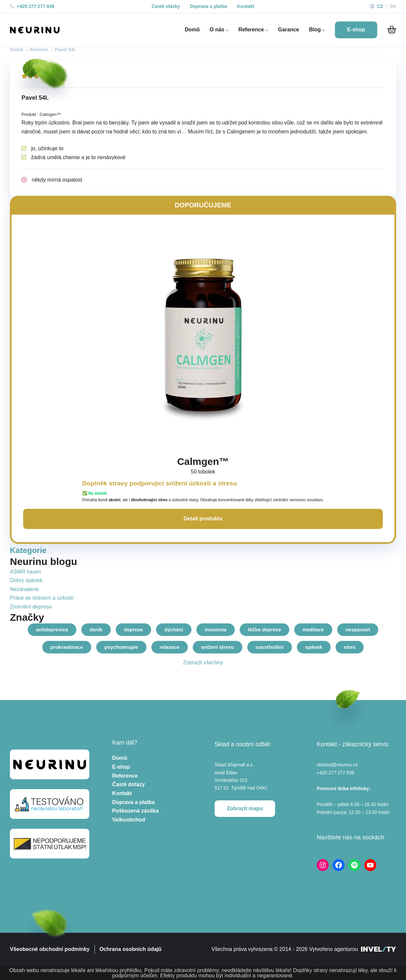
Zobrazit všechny (203, 663)
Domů (192, 30)
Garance (289, 30)
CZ (380, 6)
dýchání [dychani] (174, 630)
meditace (313, 630)
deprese (134, 630)
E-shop (121, 767)
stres (350, 647)
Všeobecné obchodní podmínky (50, 949)
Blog (317, 30)
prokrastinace (67, 647)
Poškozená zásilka (135, 811)
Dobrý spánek (26, 580)
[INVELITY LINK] (379, 949)
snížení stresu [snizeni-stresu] (218, 647)
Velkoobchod (129, 820)
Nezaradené (24, 589)
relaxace (170, 647)
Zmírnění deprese (31, 607)
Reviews (39, 50)
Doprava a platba (208, 6)
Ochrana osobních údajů (131, 949)
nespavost (358, 630)
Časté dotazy (128, 784)
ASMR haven (25, 572)
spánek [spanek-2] (314, 647)
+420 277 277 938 (32, 6)
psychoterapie (121, 647)
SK (393, 6)
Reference (253, 30)
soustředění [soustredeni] (270, 647)
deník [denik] (96, 630)
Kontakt (246, 6)
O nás (219, 30)
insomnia (216, 630)
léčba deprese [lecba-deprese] (264, 630)
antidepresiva (52, 630)
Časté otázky (166, 6)
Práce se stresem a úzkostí (42, 598)
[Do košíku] (392, 30)
